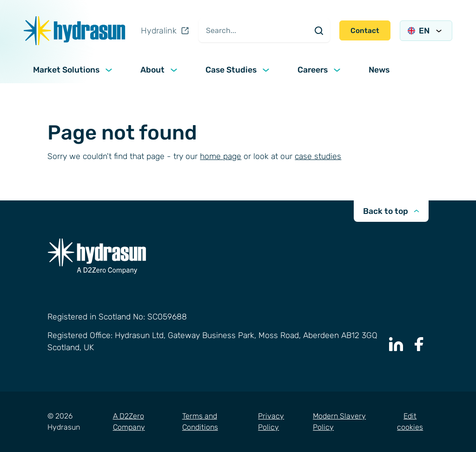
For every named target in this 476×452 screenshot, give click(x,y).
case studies (318, 156)
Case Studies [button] (238, 70)
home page (221, 156)
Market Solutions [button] (74, 70)
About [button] (160, 70)
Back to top (391, 211)
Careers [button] (320, 70)
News (379, 70)
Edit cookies (410, 422)
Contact (365, 31)
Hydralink (165, 31)
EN (426, 31)
